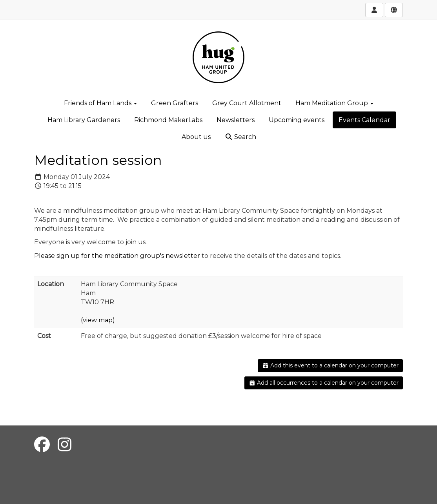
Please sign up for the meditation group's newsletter (117, 256)
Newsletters (236, 120)
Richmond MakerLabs (168, 120)
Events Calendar (364, 120)
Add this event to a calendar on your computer (330, 365)
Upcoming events (297, 120)
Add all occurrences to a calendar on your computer (324, 383)
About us (196, 137)
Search (240, 137)
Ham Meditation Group (334, 103)
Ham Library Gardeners (84, 120)
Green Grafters (175, 103)
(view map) (98, 320)
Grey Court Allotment (247, 103)
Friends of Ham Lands (100, 103)
